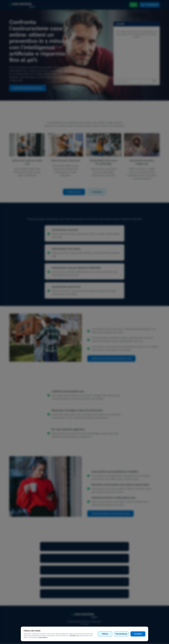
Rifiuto (105, 634)
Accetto (138, 634)
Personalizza (121, 634)
